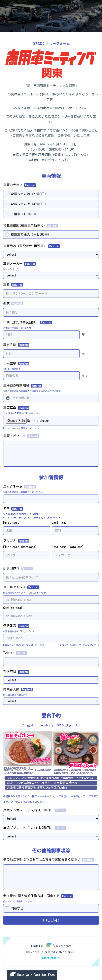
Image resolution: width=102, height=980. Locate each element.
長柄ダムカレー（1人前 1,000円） (35, 810)
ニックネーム (20, 487)
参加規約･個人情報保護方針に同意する (38, 896)
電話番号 (16, 626)
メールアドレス (21, 587)
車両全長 (16, 345)
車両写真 (16, 408)
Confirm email (14, 608)
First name (11, 522)
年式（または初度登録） (28, 322)
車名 (13, 285)
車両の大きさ (20, 185)
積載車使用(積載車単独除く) (31, 226)
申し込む (51, 920)
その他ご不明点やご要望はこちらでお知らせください (48, 860)
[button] (51, 951)
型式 (13, 304)
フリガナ (16, 541)
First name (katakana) (20, 547)
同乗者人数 (18, 689)
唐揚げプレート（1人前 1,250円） (35, 828)
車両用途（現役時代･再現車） (32, 246)
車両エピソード (21, 436)
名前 (13, 509)
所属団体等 (18, 568)
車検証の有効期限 (23, 386)
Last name (59, 522)
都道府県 (16, 672)
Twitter (15, 653)
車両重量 (16, 364)
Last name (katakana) (68, 547)
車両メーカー (20, 264)
